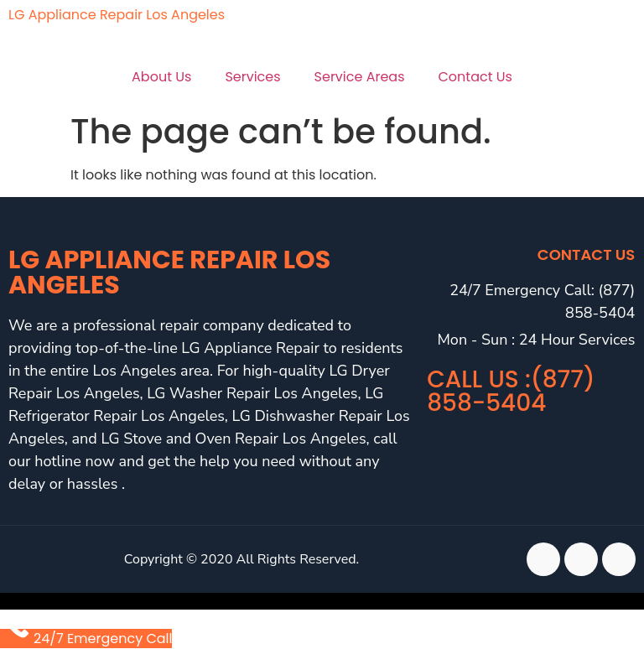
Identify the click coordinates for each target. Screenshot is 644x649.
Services (252, 77)
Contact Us (475, 77)
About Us (161, 77)
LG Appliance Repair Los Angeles (117, 15)
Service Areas (360, 77)
